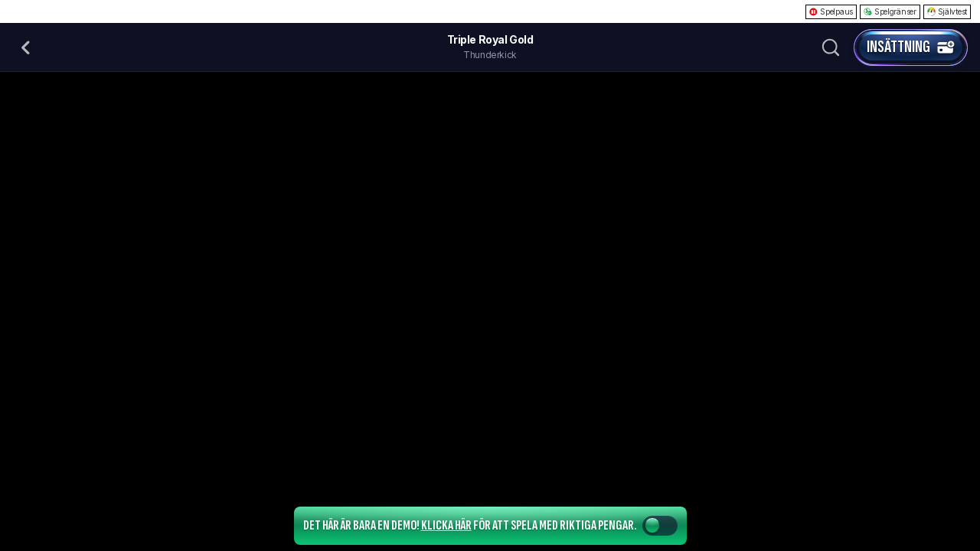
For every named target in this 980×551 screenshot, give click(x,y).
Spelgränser (890, 11)
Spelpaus (831, 11)
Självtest (947, 11)
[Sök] (831, 47)
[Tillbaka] (26, 47)
